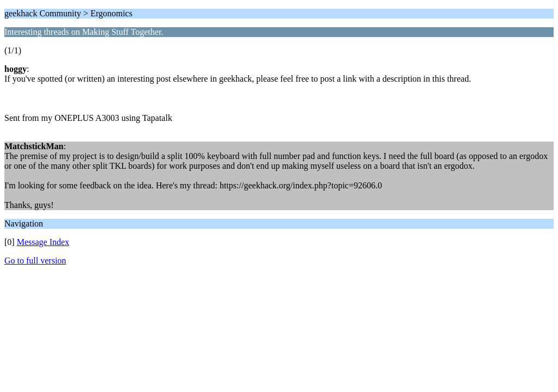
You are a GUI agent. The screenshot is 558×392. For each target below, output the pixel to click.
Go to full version (35, 261)
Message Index (43, 242)
